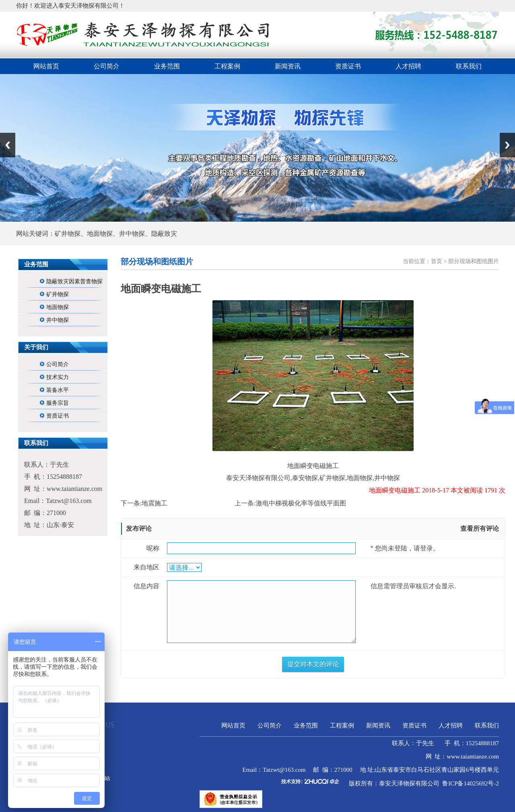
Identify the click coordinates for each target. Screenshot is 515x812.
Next (507, 145)
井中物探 (58, 320)
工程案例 (227, 66)
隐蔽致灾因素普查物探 (74, 281)
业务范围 (167, 66)
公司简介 (107, 66)
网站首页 (46, 66)
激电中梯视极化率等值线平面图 (301, 503)
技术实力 (58, 377)
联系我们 (469, 66)
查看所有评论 (480, 529)
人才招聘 (408, 66)
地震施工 (154, 503)
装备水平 (58, 390)
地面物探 (58, 307)
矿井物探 (58, 294)
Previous (8, 145)
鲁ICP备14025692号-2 (471, 783)
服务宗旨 (58, 403)
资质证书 (348, 66)
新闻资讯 (288, 66)
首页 (437, 261)
